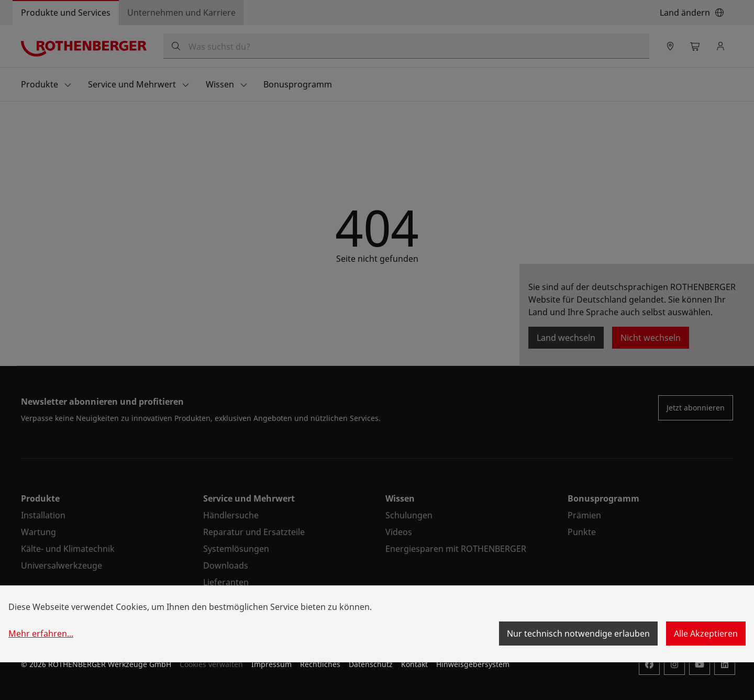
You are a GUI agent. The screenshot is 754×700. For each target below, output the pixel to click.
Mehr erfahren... (41, 634)
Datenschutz (371, 664)
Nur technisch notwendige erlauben (578, 634)
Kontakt (414, 664)
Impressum (271, 664)
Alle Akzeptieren (706, 634)
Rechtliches (320, 664)
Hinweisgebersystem (473, 664)
